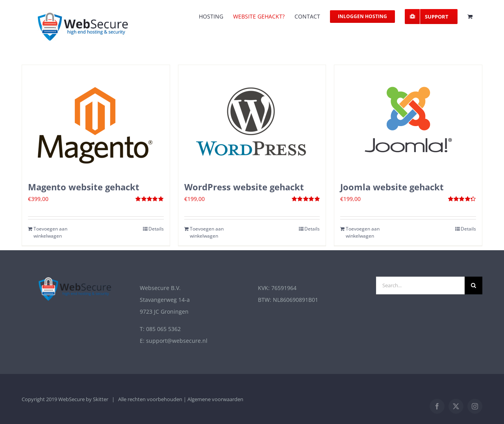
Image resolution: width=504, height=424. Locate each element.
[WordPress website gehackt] (252, 119)
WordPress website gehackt (244, 187)
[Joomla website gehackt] (408, 119)
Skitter (101, 399)
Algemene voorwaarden (215, 399)
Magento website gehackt (84, 187)
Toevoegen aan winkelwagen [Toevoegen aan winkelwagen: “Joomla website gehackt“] (363, 232)
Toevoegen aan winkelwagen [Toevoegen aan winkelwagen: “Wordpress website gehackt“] (207, 232)
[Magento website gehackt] (96, 119)
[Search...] (420, 285)
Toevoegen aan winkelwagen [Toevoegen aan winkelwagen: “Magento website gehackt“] (50, 232)
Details (156, 229)
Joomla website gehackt (392, 187)
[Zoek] (473, 285)
